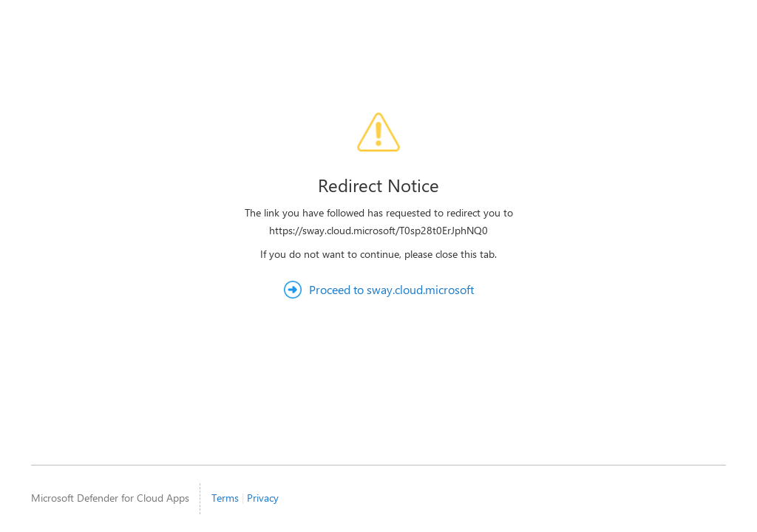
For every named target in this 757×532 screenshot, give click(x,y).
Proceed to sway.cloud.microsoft (391, 289)
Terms (225, 498)
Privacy (263, 498)
